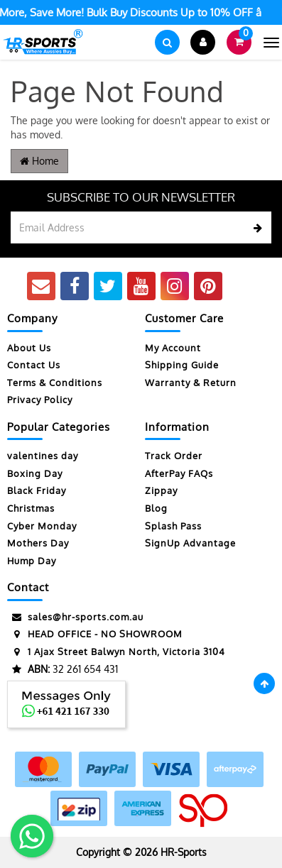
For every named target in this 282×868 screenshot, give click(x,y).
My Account (173, 348)
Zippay (161, 490)
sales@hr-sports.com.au (75, 617)
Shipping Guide (182, 365)
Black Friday (37, 490)
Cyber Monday (42, 526)
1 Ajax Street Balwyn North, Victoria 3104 (116, 652)
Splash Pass (173, 526)
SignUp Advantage (190, 543)
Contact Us (34, 365)
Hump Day (32, 561)
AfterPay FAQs (179, 473)
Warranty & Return (191, 383)
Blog (156, 508)
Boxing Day (35, 473)
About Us (29, 348)
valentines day (43, 456)
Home (39, 161)
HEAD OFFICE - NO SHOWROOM (95, 634)
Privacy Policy (40, 400)
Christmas (31, 508)
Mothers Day (38, 543)
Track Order (174, 456)
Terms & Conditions (55, 383)
